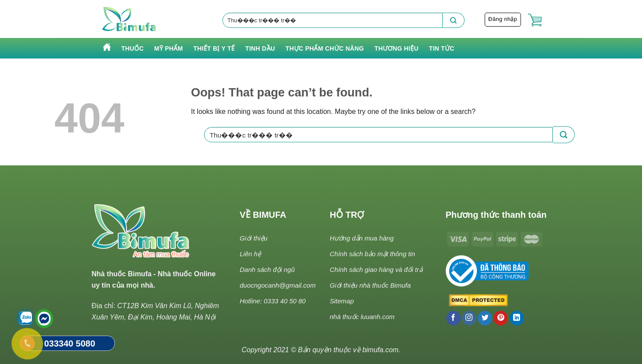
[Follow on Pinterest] (501, 318)
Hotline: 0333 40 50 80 (273, 301)
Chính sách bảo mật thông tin (373, 254)
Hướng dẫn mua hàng (362, 238)
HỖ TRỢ (347, 215)
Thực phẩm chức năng (324, 48)
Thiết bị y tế (214, 48)
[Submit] (454, 20)
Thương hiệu (397, 48)
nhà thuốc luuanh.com (362, 317)
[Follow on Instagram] (469, 318)
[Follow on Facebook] (453, 318)
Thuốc (133, 48)
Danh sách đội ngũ (267, 270)
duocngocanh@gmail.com (278, 285)
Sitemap (342, 301)
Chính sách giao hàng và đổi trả (376, 270)
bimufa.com (380, 350)
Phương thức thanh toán (496, 215)
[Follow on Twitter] (485, 318)
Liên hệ (251, 254)
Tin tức (442, 48)
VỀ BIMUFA (263, 215)
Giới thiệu (254, 238)
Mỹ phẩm (169, 48)
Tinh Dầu (260, 48)
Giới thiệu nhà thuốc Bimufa (370, 285)
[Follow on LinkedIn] (517, 318)
